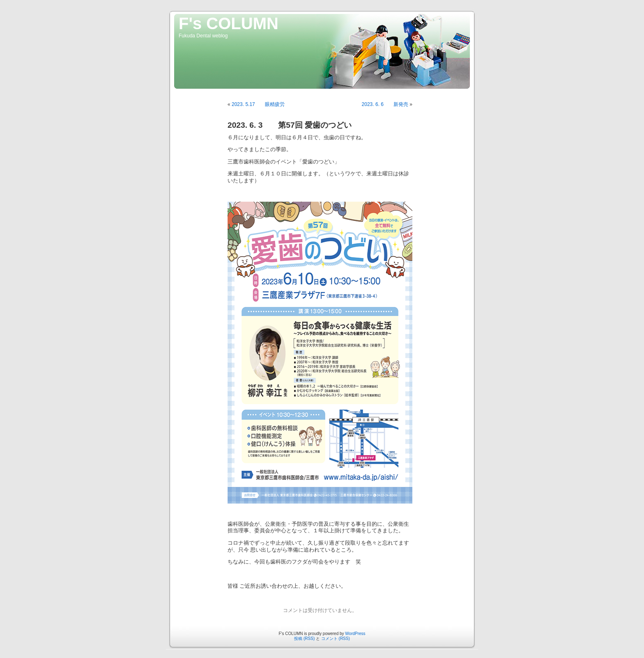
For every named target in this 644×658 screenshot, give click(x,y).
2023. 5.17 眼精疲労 (258, 104)
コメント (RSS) (336, 638)
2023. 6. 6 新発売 (385, 104)
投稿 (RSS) (304, 638)
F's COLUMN (229, 23)
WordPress (355, 634)
